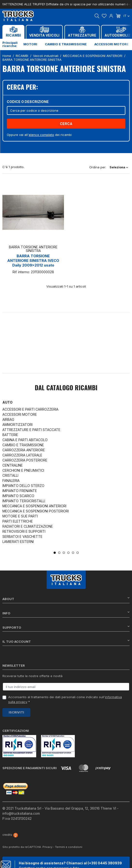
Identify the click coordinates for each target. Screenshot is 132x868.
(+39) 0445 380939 (105, 863)
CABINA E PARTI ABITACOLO (25, 440)
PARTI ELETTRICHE (18, 521)
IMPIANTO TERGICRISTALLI (24, 501)
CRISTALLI (10, 475)
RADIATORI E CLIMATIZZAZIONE (28, 526)
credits (10, 835)
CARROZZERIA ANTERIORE (24, 450)
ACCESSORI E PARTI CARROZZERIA (30, 409)
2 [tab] (59, 553)
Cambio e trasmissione (66, 44)
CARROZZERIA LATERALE (22, 455)
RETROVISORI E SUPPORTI (24, 531)
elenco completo (41, 135)
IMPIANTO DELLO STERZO (23, 486)
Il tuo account (66, 641)
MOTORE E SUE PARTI (20, 516)
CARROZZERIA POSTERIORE (25, 460)
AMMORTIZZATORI (17, 425)
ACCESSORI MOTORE (20, 414)
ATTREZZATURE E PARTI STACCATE (31, 430)
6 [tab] (78, 553)
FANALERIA (11, 481)
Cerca (66, 124)
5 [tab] (73, 553)
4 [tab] (68, 553)
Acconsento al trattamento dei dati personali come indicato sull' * (65, 699)
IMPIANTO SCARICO (18, 496)
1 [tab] (55, 553)
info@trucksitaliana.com (21, 813)
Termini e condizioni (69, 847)
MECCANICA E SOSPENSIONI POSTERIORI (36, 511)
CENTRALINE (13, 465)
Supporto (66, 627)
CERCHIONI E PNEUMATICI (23, 470)
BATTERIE (10, 435)
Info (66, 613)
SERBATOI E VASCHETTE (22, 536)
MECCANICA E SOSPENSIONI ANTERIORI (34, 506)
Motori (30, 44)
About (66, 599)
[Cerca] (66, 110)
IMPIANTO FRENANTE (20, 491)
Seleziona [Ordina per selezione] (119, 167)
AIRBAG (8, 419)
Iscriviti (16, 712)
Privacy (47, 847)
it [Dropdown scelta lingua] (127, 16)
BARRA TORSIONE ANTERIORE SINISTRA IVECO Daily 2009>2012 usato (33, 261)
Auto (7, 402)
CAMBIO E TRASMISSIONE (23, 445)
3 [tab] (64, 553)
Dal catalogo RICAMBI (66, 388)
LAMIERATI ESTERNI (18, 542)
